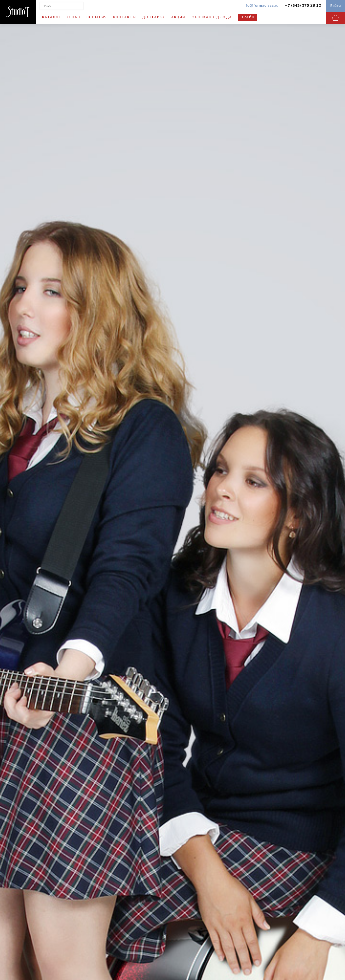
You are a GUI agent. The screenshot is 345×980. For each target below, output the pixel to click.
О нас (74, 17)
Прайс (248, 17)
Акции (178, 17)
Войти (336, 6)
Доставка (154, 17)
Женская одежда (212, 17)
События (97, 17)
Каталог (52, 17)
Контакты (125, 17)
